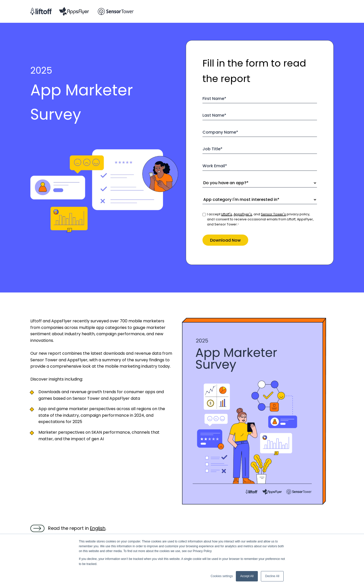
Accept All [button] (247, 576)
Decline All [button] (272, 576)
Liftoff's (227, 214)
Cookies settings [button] (222, 576)
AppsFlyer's (243, 214)
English (98, 528)
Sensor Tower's (273, 214)
